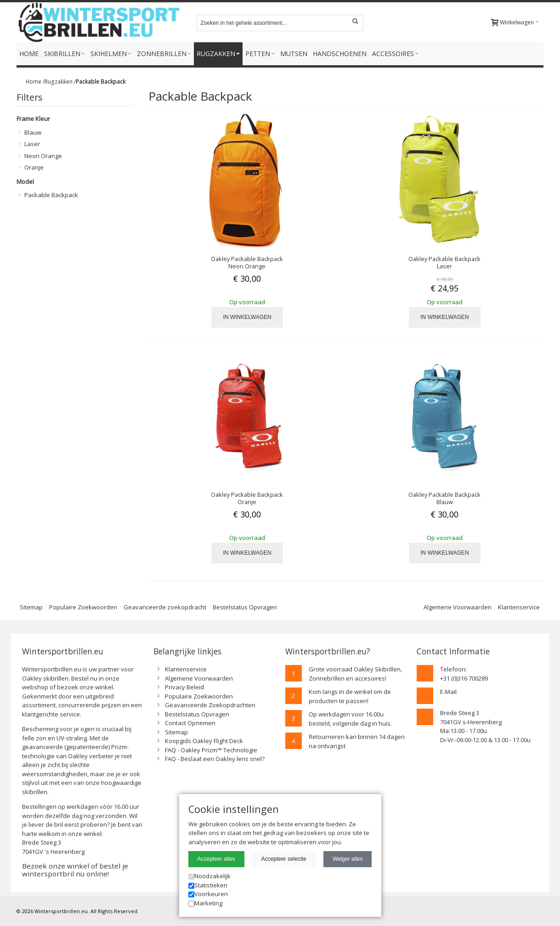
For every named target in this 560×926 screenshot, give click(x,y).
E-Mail (448, 692)
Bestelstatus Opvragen (245, 607)
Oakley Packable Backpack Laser (444, 262)
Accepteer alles (216, 859)
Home (34, 81)
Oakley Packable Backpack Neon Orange (247, 262)
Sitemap (31, 607)
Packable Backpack (51, 195)
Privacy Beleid (184, 687)
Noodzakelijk (209, 876)
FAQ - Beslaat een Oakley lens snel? (215, 759)
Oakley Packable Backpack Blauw (444, 498)
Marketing (205, 903)
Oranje (34, 167)
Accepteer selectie (284, 859)
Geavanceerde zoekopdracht (165, 607)
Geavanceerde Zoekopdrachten (210, 705)
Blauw (33, 132)
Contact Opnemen (190, 723)
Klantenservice (519, 607)
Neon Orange (43, 156)
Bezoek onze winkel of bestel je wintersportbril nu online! (75, 870)
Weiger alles (348, 859)
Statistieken (208, 885)
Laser (32, 144)
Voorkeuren (208, 894)
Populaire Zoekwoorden (83, 607)
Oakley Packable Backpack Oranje (247, 498)
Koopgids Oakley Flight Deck (204, 741)
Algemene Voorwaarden (458, 607)
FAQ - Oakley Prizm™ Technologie (211, 750)
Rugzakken (59, 81)
